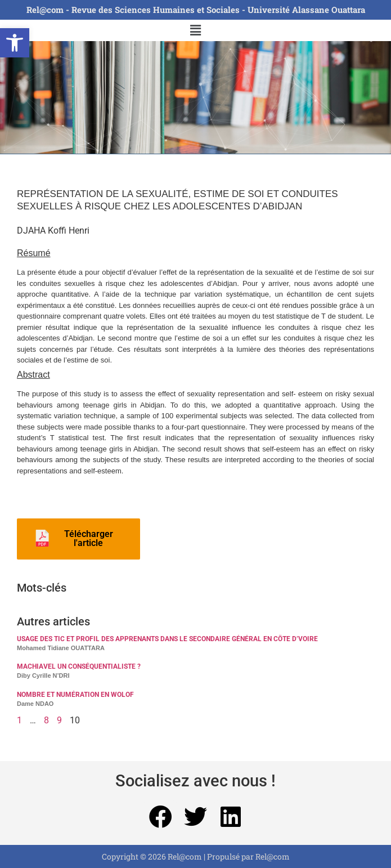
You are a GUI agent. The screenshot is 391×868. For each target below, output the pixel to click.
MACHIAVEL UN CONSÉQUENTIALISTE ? (79, 666)
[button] (15, 43)
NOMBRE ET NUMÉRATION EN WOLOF (75, 695)
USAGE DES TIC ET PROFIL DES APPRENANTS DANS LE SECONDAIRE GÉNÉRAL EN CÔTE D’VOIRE (167, 639)
